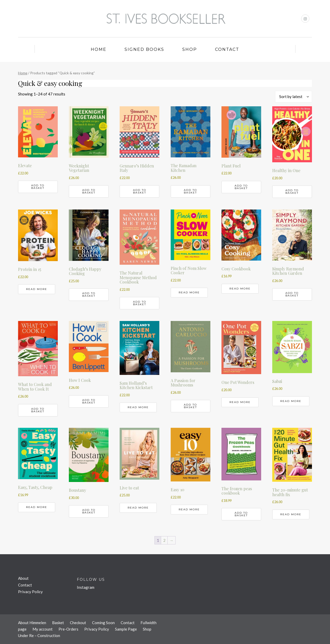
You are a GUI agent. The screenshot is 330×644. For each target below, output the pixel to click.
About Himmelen (32, 623)
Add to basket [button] (38, 187)
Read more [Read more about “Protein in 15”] (37, 289)
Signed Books (144, 49)
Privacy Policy (30, 592)
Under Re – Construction (39, 635)
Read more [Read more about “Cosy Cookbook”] (240, 289)
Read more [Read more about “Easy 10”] (189, 509)
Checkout (78, 623)
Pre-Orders (68, 629)
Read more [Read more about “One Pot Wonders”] (240, 402)
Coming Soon (103, 623)
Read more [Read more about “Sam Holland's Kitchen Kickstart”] (138, 407)
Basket (58, 623)
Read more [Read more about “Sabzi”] (291, 401)
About (23, 578)
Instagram (86, 587)
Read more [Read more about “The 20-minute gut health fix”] (291, 514)
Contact (227, 49)
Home (99, 49)
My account (43, 629)
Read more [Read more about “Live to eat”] (138, 508)
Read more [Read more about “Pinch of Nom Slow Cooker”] (189, 292)
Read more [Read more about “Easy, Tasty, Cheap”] (37, 507)
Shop (190, 49)
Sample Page (126, 629)
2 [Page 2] (164, 540)
